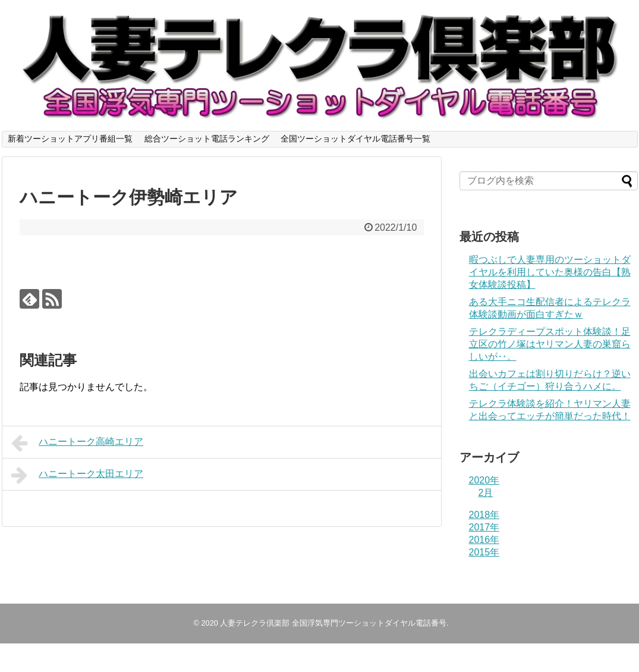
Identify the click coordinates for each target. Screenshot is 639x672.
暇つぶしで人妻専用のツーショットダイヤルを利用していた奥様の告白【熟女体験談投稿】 (550, 272)
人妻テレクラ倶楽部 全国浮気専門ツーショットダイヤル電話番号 (333, 623)
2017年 (484, 527)
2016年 (484, 540)
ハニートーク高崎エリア (78, 443)
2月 (486, 493)
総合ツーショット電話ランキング (207, 139)
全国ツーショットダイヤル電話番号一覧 (355, 139)
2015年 (484, 552)
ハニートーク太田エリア (78, 475)
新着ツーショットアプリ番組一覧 (70, 139)
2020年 (484, 480)
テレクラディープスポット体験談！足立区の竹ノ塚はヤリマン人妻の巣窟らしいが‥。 (550, 344)
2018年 (484, 515)
